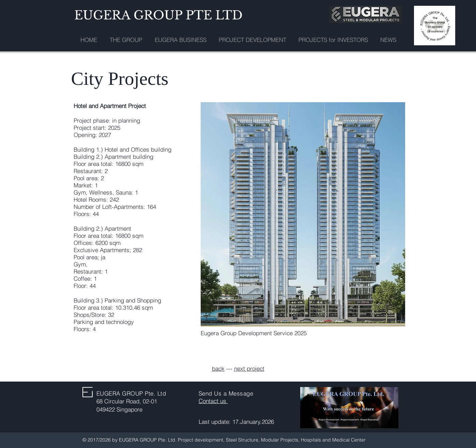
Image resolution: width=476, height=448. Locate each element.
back (218, 368)
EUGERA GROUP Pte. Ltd (131, 393)
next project (249, 368)
